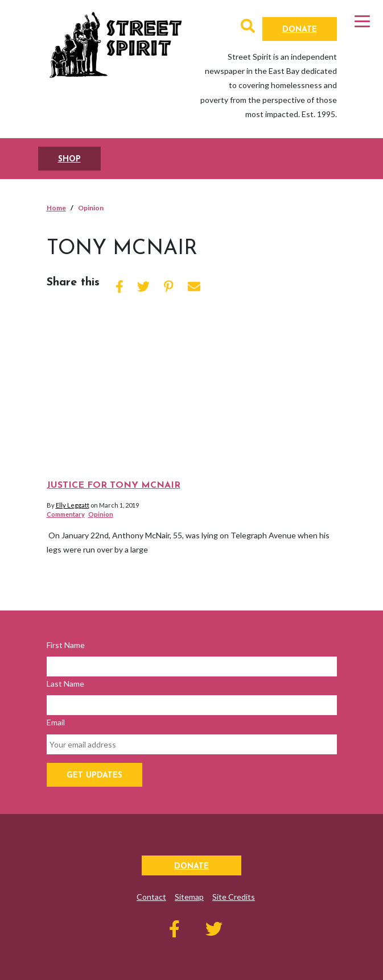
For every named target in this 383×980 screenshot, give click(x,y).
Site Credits (234, 897)
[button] (248, 28)
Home (56, 208)
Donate (300, 30)
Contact (151, 897)
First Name (66, 645)
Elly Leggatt (73, 505)
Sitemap (189, 897)
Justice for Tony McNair (114, 485)
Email (56, 722)
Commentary (66, 514)
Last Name (65, 684)
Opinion (101, 514)
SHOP (69, 159)
